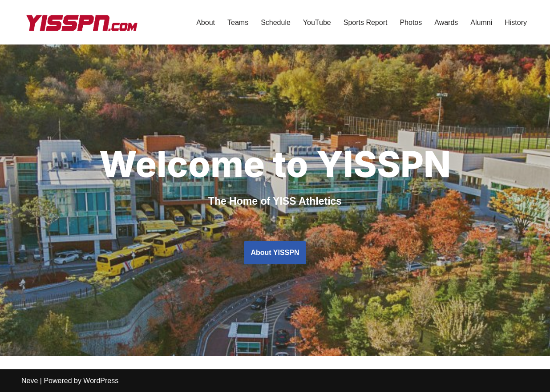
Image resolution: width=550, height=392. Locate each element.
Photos (411, 22)
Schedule (276, 22)
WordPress (101, 381)
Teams (238, 22)
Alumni (481, 22)
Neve (30, 381)
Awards (446, 22)
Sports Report (366, 22)
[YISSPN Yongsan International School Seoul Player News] (81, 22)
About (206, 22)
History (516, 22)
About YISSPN (275, 253)
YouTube (317, 22)
